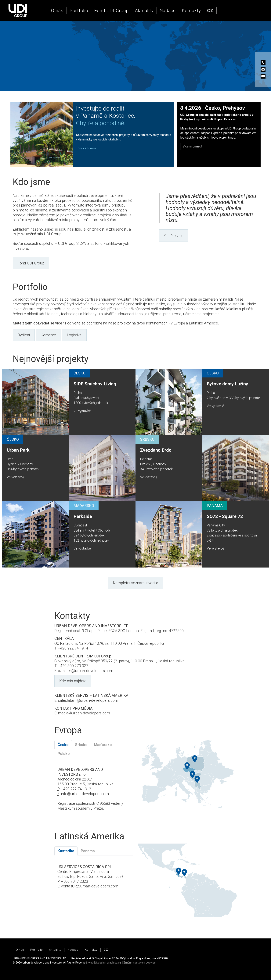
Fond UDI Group (112, 11)
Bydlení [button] (24, 335)
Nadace (168, 11)
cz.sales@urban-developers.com (86, 671)
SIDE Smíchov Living (95, 384)
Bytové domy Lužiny (227, 384)
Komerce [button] (48, 335)
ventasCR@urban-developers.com (90, 886)
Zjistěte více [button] (173, 236)
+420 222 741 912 (76, 789)
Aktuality (144, 11)
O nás (57, 11)
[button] (210, 11)
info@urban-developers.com (85, 794)
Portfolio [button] (79, 11)
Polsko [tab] (64, 754)
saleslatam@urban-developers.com (88, 700)
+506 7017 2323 (75, 881)
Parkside (83, 516)
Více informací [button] (192, 146)
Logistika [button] (74, 335)
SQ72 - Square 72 (225, 516)
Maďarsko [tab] (103, 745)
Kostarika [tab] (66, 851)
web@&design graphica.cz (105, 963)
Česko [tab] (63, 745)
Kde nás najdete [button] (73, 681)
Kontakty (191, 11)
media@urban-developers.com (84, 713)
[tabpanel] (94, 791)
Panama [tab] (88, 851)
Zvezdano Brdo (156, 450)
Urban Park (18, 450)
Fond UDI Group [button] (31, 263)
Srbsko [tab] (81, 745)
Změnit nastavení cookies (139, 963)
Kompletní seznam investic (135, 583)
